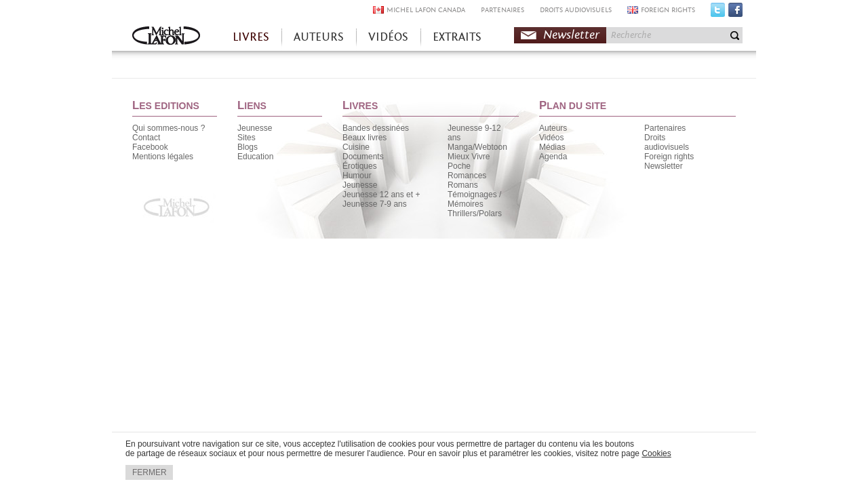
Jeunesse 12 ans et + (381, 195)
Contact (146, 138)
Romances (467, 176)
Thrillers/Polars (475, 213)
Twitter (718, 13)
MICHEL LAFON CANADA (426, 10)
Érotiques (360, 166)
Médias (552, 147)
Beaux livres (364, 138)
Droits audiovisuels (667, 142)
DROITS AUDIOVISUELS (576, 10)
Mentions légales (163, 157)
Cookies (656, 453)
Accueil (166, 37)
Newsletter (571, 35)
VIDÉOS (388, 37)
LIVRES (251, 37)
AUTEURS (319, 37)
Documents (363, 157)
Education (255, 157)
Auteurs (553, 128)
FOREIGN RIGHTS (668, 10)
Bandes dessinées (376, 128)
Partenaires (665, 128)
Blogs (248, 147)
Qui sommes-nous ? (169, 128)
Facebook (735, 13)
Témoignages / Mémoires (474, 199)
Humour (357, 176)
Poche (459, 166)
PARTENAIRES (502, 10)
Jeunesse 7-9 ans (375, 204)
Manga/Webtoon (477, 147)
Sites (246, 138)
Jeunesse (255, 128)
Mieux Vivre (469, 157)
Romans (463, 185)
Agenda (553, 157)
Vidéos (551, 138)
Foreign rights (669, 157)
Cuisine (356, 147)
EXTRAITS (457, 37)
